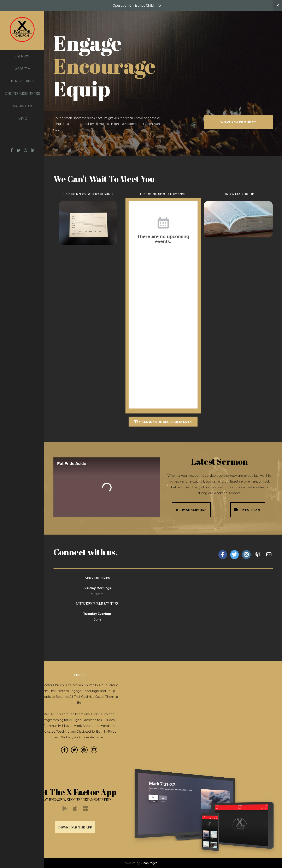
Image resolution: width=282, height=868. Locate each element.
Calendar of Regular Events (163, 422)
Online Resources (22, 94)
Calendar (23, 106)
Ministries (23, 81)
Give (23, 119)
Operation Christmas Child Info (137, 5)
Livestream (247, 510)
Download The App (75, 858)
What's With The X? (238, 122)
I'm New (22, 57)
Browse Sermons (191, 510)
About (23, 69)
